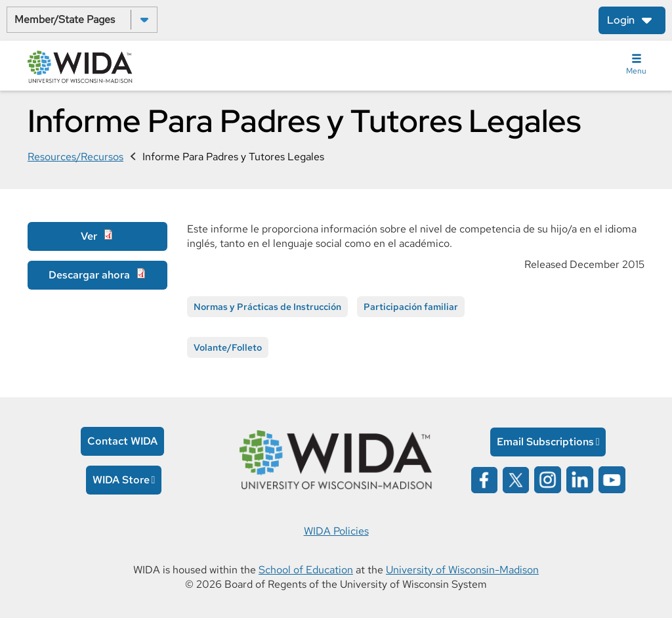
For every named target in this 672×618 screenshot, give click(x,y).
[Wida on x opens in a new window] (516, 479)
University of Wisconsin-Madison (462, 570)
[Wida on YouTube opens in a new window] (612, 479)
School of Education (306, 570)
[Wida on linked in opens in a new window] (580, 479)
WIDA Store (121, 480)
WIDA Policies (336, 531)
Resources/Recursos (75, 157)
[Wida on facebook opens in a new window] (484, 479)
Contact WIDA (122, 441)
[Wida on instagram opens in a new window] (548, 479)
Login (621, 20)
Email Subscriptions (545, 442)
